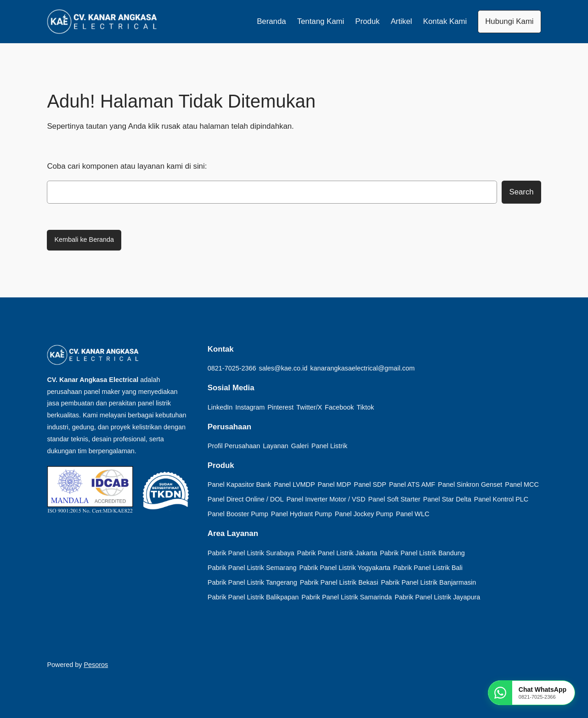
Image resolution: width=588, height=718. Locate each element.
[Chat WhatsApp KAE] (531, 693)
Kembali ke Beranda (84, 239)
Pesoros (96, 665)
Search (521, 192)
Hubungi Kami (509, 21)
